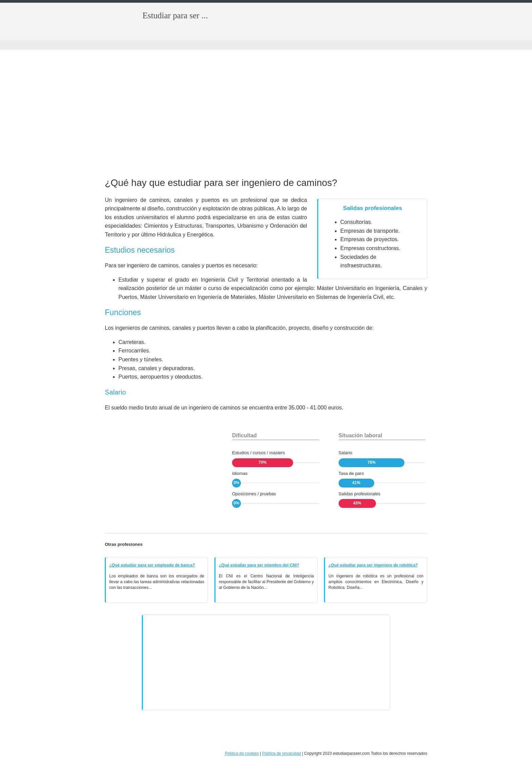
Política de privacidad (281, 753)
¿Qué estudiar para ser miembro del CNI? (259, 565)
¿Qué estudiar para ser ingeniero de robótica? (373, 565)
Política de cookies (242, 753)
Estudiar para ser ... (175, 15)
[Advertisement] (266, 114)
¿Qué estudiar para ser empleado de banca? (152, 565)
